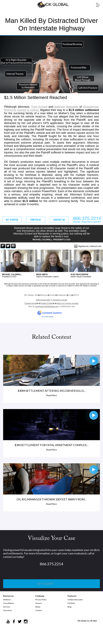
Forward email (30, 303)
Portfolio (71, 603)
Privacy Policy (41, 600)
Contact (39, 610)
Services (7, 607)
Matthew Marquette (66, 107)
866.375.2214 (51, 564)
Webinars (7, 600)
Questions (8, 610)
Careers (39, 603)
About (38, 607)
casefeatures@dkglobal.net (47, 307)
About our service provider (68, 303)
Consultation (9, 603)
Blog (69, 607)
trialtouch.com (96, 246)
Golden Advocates (75, 600)
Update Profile (47, 303)
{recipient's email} (51, 300)
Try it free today (47, 317)
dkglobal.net (83, 246)
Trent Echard (39, 107)
